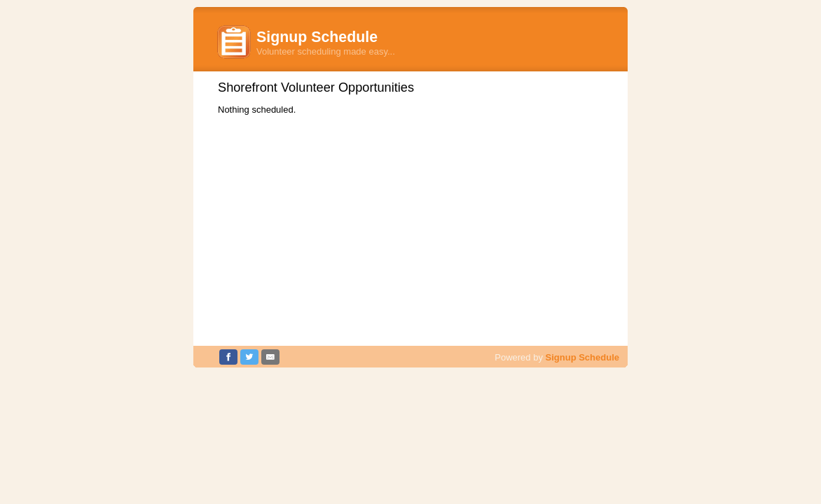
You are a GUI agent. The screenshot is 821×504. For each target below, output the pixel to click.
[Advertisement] (410, 223)
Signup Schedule (582, 357)
